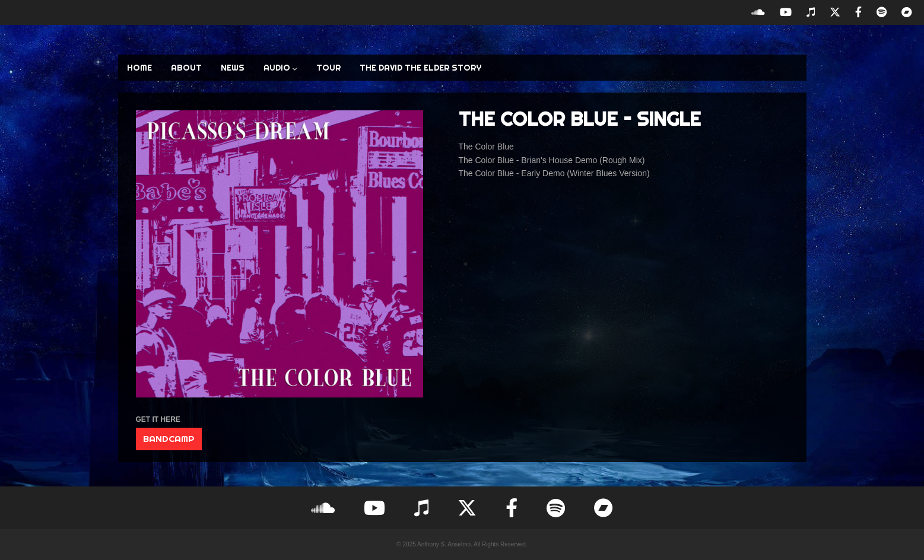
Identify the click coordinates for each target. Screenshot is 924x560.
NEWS (233, 68)
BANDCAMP (169, 439)
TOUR (328, 68)
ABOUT (186, 68)
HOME (139, 68)
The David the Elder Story (420, 68)
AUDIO (280, 68)
